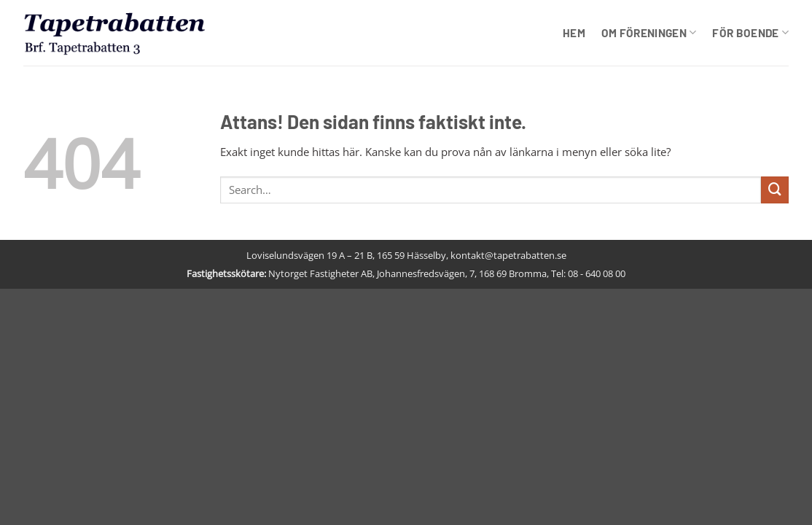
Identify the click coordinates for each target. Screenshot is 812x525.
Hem (574, 33)
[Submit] (775, 190)
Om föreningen (649, 32)
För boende (750, 32)
